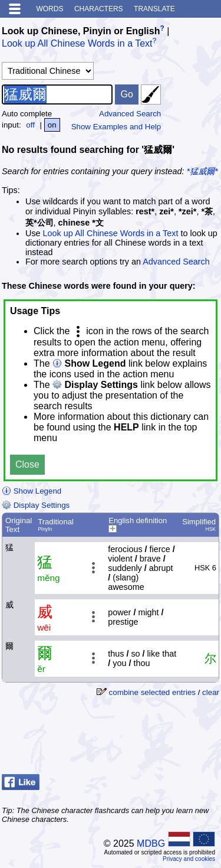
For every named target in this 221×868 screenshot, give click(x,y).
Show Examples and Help (116, 127)
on (52, 125)
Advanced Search (130, 114)
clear (211, 692)
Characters (99, 9)
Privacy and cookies (189, 859)
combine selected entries (152, 692)
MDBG (151, 843)
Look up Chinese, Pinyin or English (81, 31)
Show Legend (32, 491)
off (30, 125)
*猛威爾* (202, 171)
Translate (154, 9)
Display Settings (36, 505)
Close (27, 464)
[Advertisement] (125, 740)
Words (50, 9)
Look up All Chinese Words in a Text (77, 44)
